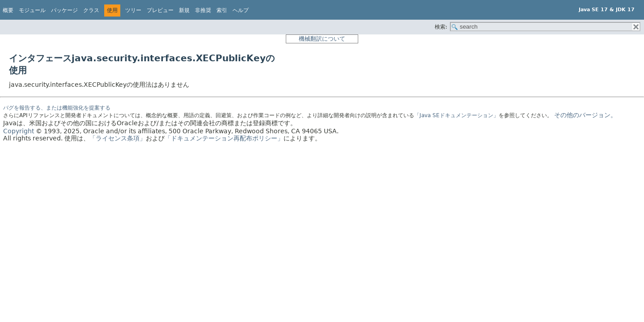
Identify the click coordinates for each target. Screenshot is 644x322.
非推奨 (203, 10)
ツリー (133, 10)
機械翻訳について (322, 39)
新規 (184, 10)
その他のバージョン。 (585, 115)
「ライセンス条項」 (118, 138)
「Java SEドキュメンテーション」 (456, 115)
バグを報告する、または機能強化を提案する (57, 108)
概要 (8, 10)
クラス (91, 10)
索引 (222, 10)
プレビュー (160, 10)
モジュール (32, 10)
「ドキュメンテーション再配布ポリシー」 (224, 138)
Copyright (19, 131)
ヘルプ (241, 10)
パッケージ (64, 10)
